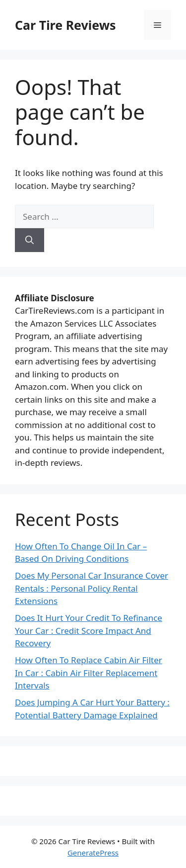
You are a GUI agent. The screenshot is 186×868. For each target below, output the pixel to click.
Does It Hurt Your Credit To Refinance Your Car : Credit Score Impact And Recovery (89, 630)
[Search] (30, 240)
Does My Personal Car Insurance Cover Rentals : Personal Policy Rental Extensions (92, 588)
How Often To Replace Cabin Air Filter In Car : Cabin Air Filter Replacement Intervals (89, 673)
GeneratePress (93, 853)
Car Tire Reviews (65, 25)
